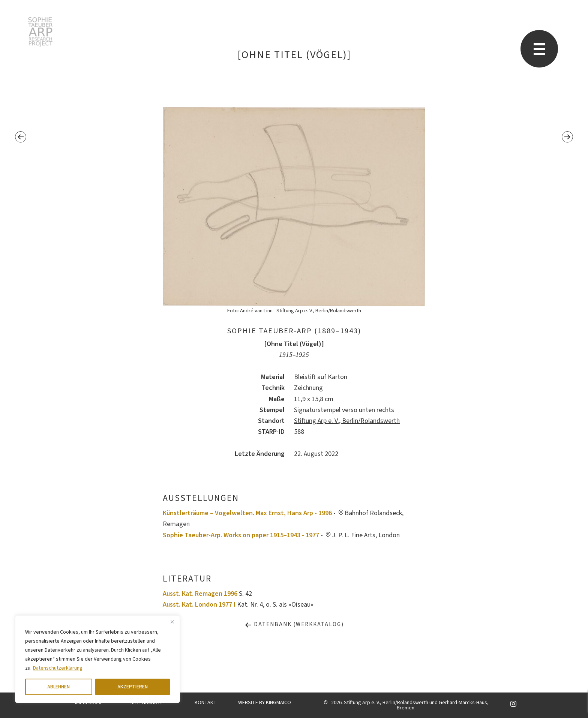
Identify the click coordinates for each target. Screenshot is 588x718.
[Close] (172, 622)
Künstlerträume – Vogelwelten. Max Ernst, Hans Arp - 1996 (247, 513)
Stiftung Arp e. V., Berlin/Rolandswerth (347, 421)
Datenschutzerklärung (58, 668)
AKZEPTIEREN (133, 687)
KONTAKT (206, 703)
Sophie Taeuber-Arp (40, 32)
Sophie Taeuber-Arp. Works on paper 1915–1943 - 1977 (241, 535)
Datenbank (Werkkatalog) (294, 624)
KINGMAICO (278, 703)
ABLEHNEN (58, 687)
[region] (97, 659)
